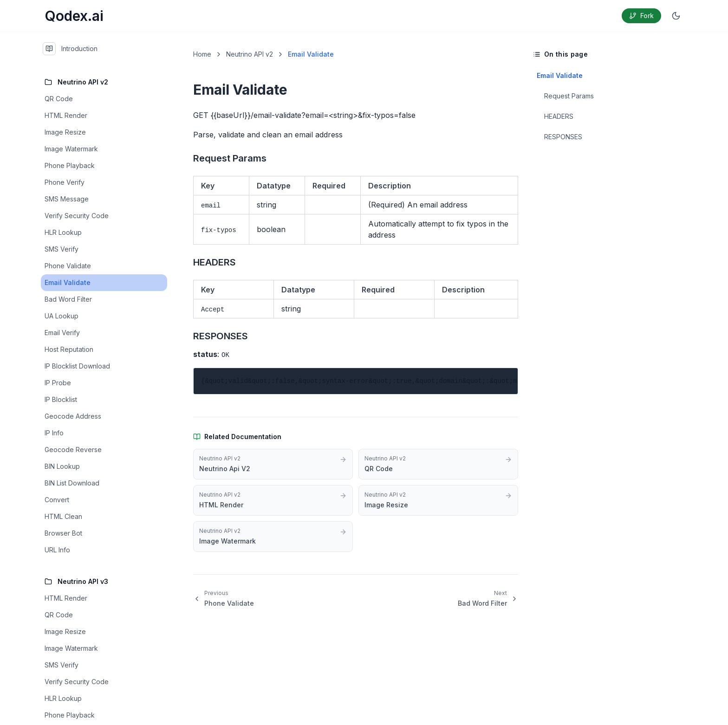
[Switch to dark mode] (676, 16)
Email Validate (560, 75)
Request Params (569, 96)
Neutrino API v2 (250, 54)
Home (202, 54)
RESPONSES (563, 137)
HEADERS (559, 116)
